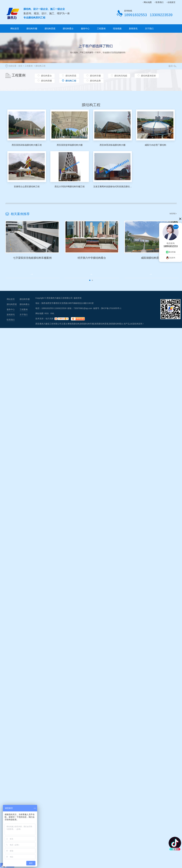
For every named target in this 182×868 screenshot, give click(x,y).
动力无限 (49, 325)
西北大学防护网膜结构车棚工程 (70, 186)
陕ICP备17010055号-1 (111, 315)
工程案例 (101, 28)
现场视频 (117, 28)
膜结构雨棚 (46, 81)
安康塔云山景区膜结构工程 (27, 186)
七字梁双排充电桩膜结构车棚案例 (38, 264)
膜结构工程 (40, 66)
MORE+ (173, 214)
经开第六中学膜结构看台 (109, 264)
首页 (20, 66)
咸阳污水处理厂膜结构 (155, 145)
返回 (172, 66)
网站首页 (15, 28)
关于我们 (149, 28)
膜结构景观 (50, 28)
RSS (47, 320)
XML (52, 320)
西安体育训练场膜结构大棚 (113, 145)
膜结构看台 (68, 28)
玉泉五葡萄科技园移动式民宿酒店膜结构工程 (113, 186)
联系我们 (160, 2)
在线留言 (171, 2)
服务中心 (85, 28)
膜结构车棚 (32, 28)
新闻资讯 (133, 28)
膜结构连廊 (95, 81)
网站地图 (148, 2)
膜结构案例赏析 (148, 76)
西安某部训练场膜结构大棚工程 (27, 145)
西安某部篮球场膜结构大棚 (70, 145)
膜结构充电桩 (121, 76)
